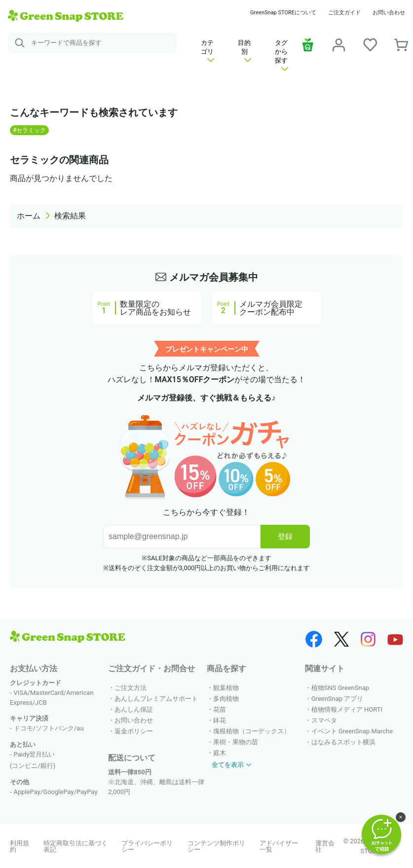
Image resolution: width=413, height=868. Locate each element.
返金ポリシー (134, 731)
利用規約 (19, 846)
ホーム (29, 216)
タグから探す (282, 55)
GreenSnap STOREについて (283, 13)
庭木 (220, 753)
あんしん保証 (134, 709)
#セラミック (29, 130)
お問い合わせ (389, 13)
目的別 (244, 51)
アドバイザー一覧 (279, 846)
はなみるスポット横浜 (343, 742)
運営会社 (325, 846)
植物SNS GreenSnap (340, 688)
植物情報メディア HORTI (347, 709)
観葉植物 (226, 688)
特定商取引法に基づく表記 (75, 846)
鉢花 (220, 720)
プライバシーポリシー (147, 846)
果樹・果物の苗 (236, 742)
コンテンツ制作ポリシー (216, 846)
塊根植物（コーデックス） (252, 731)
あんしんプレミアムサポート (156, 699)
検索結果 (70, 216)
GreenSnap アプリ (338, 699)
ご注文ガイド (344, 13)
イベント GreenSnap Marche (352, 731)
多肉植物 (226, 699)
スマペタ (324, 720)
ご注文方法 (131, 688)
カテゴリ (207, 51)
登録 (285, 536)
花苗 (220, 709)
